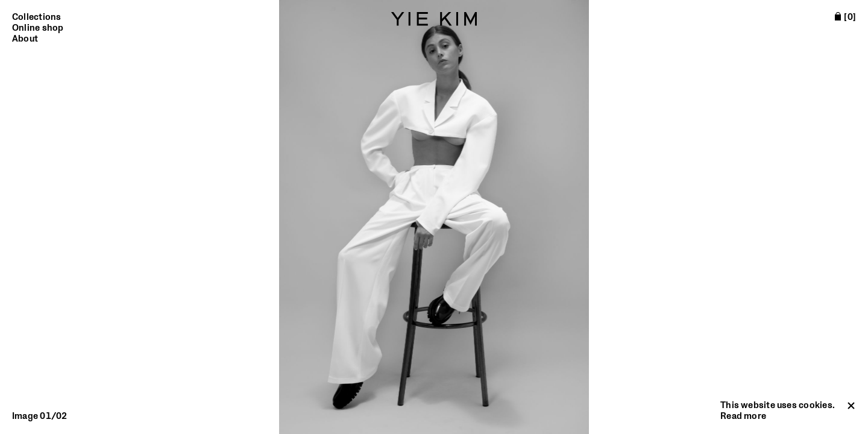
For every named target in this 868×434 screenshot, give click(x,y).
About (25, 39)
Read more (743, 416)
